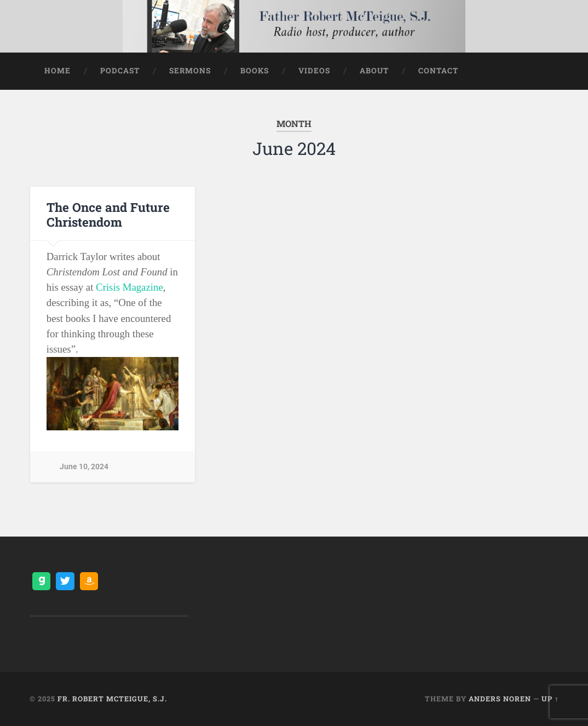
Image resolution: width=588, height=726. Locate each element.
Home (57, 71)
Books (255, 71)
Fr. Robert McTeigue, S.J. (112, 699)
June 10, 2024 (84, 467)
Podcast (120, 71)
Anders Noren (500, 699)
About (374, 71)
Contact (438, 71)
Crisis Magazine (129, 287)
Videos (314, 71)
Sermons (190, 71)
